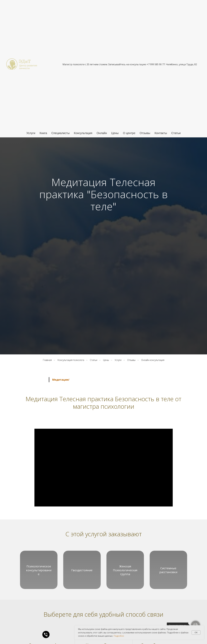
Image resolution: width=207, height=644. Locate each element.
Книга (43, 133)
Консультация (83, 133)
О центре (129, 133)
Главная (47, 360)
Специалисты (61, 133)
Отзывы (145, 133)
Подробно (119, 636)
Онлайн (102, 133)
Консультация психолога (71, 360)
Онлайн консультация (153, 360)
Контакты (161, 133)
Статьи (176, 133)
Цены (115, 133)
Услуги (31, 133)
